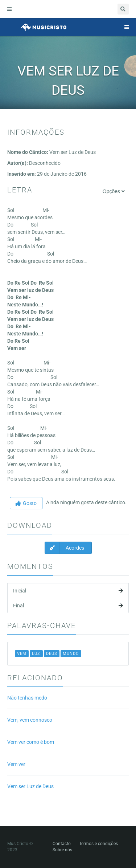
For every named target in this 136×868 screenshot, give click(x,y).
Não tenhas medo (27, 698)
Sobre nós (62, 850)
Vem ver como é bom (31, 742)
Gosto (26, 503)
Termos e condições (98, 844)
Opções (114, 191)
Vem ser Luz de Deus (30, 786)
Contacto (62, 844)
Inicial (68, 591)
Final (68, 606)
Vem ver (16, 764)
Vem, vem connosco (30, 720)
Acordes (65, 548)
